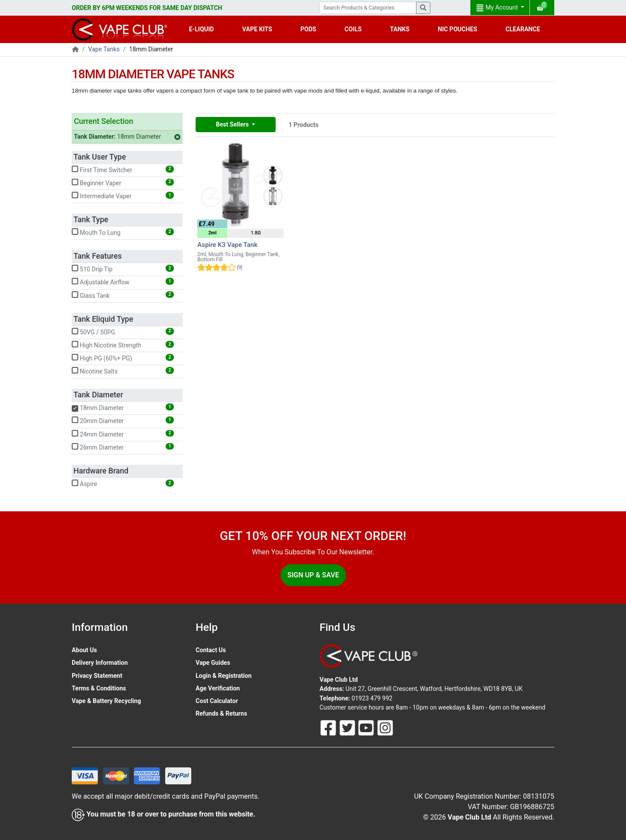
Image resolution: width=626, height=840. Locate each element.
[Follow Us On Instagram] (385, 727)
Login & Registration (224, 676)
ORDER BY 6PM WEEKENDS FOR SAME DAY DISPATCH (147, 8)
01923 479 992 (372, 698)
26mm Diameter (123, 447)
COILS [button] (353, 29)
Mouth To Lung (123, 232)
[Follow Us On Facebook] (329, 727)
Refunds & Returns (221, 713)
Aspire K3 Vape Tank (227, 245)
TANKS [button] (400, 29)
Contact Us (211, 650)
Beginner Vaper (123, 183)
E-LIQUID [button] (201, 29)
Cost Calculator (217, 701)
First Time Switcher (123, 170)
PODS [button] (308, 29)
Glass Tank (123, 295)
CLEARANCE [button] (523, 29)
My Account (498, 8)
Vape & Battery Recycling (106, 701)
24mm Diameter (123, 434)
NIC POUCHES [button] (458, 29)
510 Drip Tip (123, 269)
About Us (84, 650)
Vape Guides (213, 663)
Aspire (123, 483)
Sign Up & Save (313, 575)
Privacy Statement (97, 676)
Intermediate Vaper (123, 196)
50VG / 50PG (123, 332)
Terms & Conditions (99, 688)
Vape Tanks (104, 49)
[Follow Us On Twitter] (348, 727)
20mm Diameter (123, 420)
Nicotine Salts (123, 371)
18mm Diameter (127, 137)
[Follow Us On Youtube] (367, 727)
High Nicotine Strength (123, 345)
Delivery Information (100, 663)
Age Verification (218, 688)
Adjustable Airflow (123, 282)
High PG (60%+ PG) (123, 358)
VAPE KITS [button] (257, 29)
